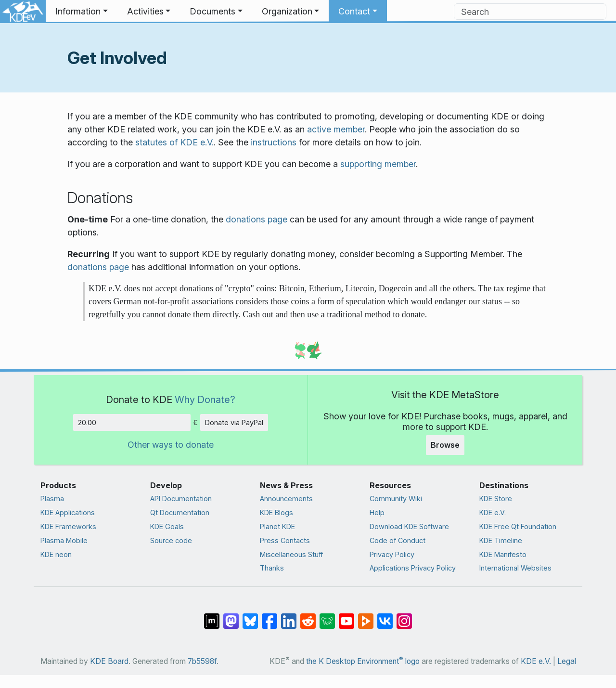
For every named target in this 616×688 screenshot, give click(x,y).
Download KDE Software (409, 526)
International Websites (515, 568)
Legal (567, 661)
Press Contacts (285, 540)
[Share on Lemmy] (327, 616)
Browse (445, 445)
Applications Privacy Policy (413, 568)
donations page (257, 219)
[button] (82, 12)
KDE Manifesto (503, 554)
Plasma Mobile (64, 540)
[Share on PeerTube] (366, 616)
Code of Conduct (398, 540)
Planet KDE (277, 526)
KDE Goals (167, 526)
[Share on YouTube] (346, 616)
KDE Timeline (501, 540)
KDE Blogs (276, 513)
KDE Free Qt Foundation (518, 526)
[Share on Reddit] (308, 616)
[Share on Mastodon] (231, 616)
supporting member (378, 164)
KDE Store (496, 499)
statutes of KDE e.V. (174, 142)
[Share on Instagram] (404, 616)
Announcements (286, 499)
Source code (171, 540)
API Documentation (181, 499)
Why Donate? (205, 399)
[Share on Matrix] (212, 616)
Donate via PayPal (234, 422)
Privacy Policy (392, 554)
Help (377, 513)
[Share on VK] (385, 616)
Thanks (272, 568)
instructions (274, 142)
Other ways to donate (171, 445)
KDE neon (56, 554)
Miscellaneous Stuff (291, 554)
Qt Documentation (180, 513)
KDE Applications (68, 513)
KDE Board (109, 661)
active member (336, 129)
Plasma (52, 499)
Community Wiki (396, 499)
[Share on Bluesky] (250, 616)
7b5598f (202, 661)
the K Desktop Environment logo (363, 661)
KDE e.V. (493, 513)
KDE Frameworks (68, 526)
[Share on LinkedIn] (289, 616)
